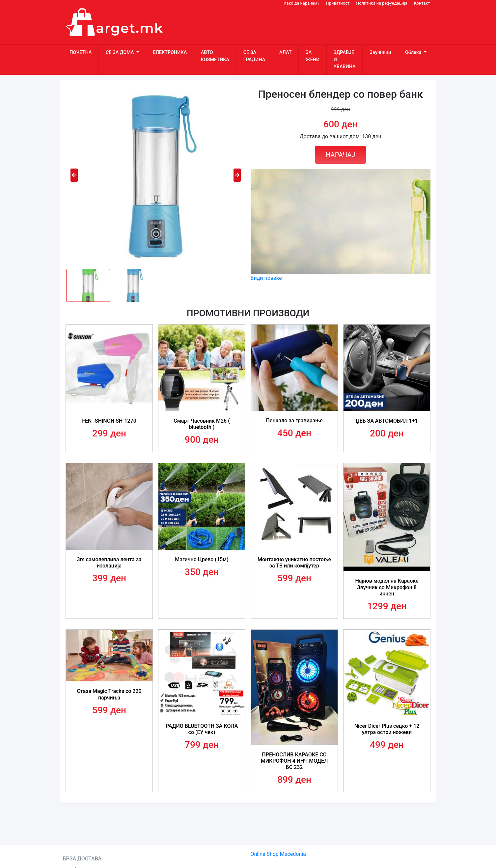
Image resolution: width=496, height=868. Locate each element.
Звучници (380, 53)
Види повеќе (266, 278)
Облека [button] (414, 53)
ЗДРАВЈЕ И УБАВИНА (345, 60)
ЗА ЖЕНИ (313, 56)
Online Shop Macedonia (278, 854)
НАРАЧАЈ (340, 155)
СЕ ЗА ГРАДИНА (254, 56)
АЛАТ (285, 53)
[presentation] (74, 175)
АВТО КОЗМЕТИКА (215, 56)
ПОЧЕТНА (81, 53)
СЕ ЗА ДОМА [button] (120, 53)
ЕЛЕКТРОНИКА (170, 53)
